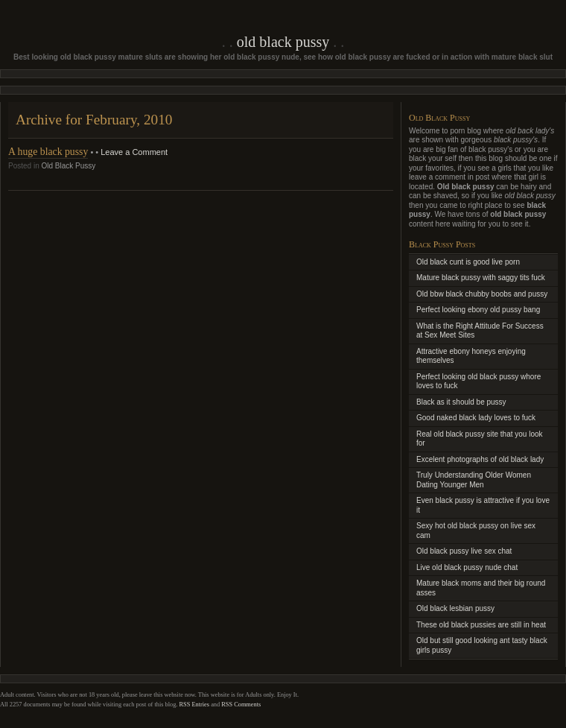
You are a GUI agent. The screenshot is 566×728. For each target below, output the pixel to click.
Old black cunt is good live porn (468, 262)
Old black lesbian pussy (455, 608)
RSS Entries (195, 705)
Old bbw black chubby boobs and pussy (482, 294)
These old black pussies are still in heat (481, 625)
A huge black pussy (48, 152)
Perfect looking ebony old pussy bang (478, 310)
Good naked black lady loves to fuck (476, 418)
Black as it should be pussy (461, 402)
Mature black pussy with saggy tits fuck (481, 278)
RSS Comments (241, 705)
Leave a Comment (134, 152)
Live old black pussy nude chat (467, 567)
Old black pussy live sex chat (464, 551)
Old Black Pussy (283, 42)
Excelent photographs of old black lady (480, 459)
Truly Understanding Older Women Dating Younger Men (474, 480)
